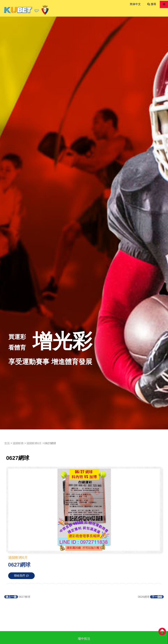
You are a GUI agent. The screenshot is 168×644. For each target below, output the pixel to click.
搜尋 (152, 4)
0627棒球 (17, 597)
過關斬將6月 (34, 443)
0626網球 (151, 597)
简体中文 (135, 4)
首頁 (7, 443)
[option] (84, 223)
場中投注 (84, 639)
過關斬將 (18, 443)
